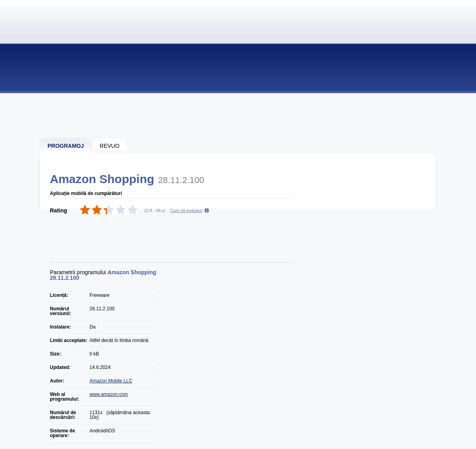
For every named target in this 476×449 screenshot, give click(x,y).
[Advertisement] (238, 115)
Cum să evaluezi (186, 210)
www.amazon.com (109, 394)
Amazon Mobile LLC (111, 381)
